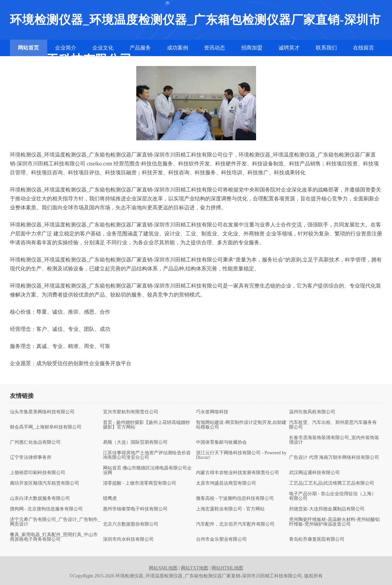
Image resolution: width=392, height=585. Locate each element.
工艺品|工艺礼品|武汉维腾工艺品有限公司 (332, 483)
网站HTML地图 (227, 568)
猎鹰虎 (110, 499)
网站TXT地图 (195, 568)
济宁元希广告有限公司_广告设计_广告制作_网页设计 (55, 522)
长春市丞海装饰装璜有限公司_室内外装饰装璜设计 (334, 440)
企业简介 (66, 48)
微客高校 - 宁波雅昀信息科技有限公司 (235, 499)
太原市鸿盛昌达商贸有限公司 (226, 483)
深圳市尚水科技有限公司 (128, 539)
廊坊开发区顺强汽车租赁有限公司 (45, 483)
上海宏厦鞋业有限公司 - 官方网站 (230, 509)
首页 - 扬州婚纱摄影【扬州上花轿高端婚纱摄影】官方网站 (147, 425)
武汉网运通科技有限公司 (314, 473)
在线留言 (364, 48)
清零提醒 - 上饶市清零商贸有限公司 (140, 483)
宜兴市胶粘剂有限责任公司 (131, 412)
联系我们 (326, 48)
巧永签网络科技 (212, 412)
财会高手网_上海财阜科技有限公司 (46, 427)
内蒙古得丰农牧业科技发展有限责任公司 (238, 473)
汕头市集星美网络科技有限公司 (42, 412)
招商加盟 (252, 48)
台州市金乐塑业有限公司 (221, 539)
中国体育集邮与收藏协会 (221, 442)
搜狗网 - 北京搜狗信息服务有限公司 (47, 509)
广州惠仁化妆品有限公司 (35, 442)
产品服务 (140, 48)
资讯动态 (214, 48)
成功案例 (178, 48)
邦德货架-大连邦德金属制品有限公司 (327, 509)
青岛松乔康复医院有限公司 (317, 539)
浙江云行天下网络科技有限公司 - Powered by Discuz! (241, 455)
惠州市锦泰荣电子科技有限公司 (135, 509)
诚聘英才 (289, 48)
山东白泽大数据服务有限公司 (40, 499)
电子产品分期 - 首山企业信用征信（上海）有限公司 (333, 496)
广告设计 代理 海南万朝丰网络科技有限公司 (334, 458)
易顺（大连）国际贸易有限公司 (135, 442)
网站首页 (28, 48)
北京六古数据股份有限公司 (131, 524)
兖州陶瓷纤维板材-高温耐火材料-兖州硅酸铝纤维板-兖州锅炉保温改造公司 (334, 522)
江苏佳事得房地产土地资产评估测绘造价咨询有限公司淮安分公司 (147, 455)
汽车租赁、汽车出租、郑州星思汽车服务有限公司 (333, 425)
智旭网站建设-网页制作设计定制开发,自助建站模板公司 (241, 425)
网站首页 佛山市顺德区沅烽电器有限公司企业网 (147, 470)
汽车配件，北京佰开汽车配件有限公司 (235, 524)
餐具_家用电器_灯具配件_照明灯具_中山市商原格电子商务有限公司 (54, 537)
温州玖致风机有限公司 (312, 412)
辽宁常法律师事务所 (31, 458)
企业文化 (103, 48)
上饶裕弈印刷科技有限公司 (38, 473)
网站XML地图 (163, 568)
